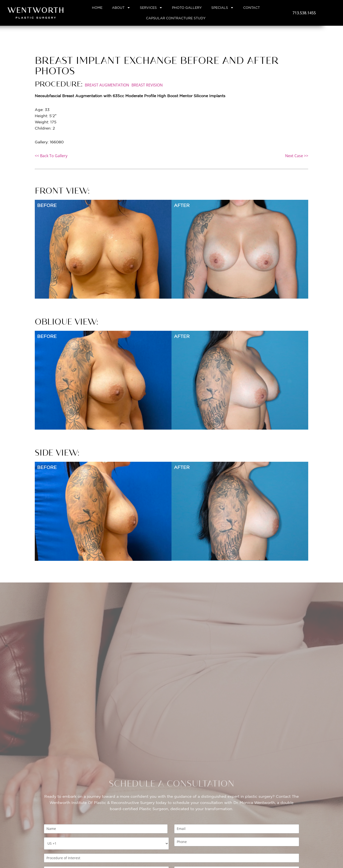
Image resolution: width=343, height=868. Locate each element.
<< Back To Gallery (51, 156)
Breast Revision (147, 85)
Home (97, 8)
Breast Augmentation (107, 85)
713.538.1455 (304, 13)
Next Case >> (297, 156)
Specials (222, 8)
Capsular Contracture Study (176, 18)
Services (151, 8)
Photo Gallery (187, 8)
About (121, 8)
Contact (252, 8)
